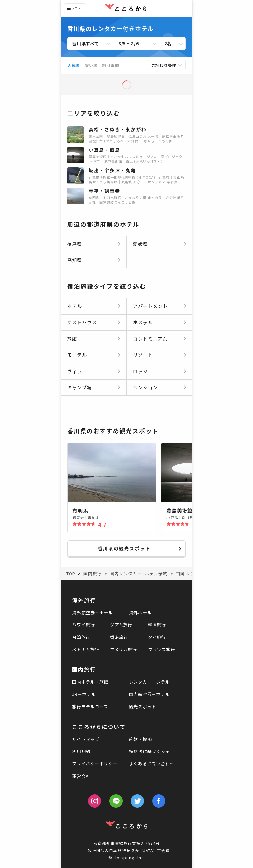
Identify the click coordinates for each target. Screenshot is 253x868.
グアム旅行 (121, 625)
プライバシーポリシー (95, 764)
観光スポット (143, 706)
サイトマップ (86, 739)
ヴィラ (75, 371)
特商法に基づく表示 (150, 751)
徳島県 (75, 244)
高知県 (75, 260)
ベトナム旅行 (86, 649)
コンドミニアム (150, 339)
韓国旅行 (157, 625)
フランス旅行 (162, 649)
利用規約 (81, 751)
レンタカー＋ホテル (150, 682)
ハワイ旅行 (84, 625)
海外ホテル (141, 612)
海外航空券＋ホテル (93, 612)
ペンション (145, 387)
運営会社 (81, 776)
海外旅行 (84, 600)
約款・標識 (141, 739)
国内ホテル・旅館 (90, 682)
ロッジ (141, 371)
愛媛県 (141, 244)
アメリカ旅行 (124, 649)
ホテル (75, 306)
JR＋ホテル (84, 694)
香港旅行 (119, 637)
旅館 (72, 339)
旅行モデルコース (90, 706)
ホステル (143, 322)
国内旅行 (84, 669)
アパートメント (150, 306)
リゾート (143, 355)
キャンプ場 (80, 387)
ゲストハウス (82, 322)
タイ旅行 (157, 637)
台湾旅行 (81, 637)
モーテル (77, 355)
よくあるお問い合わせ (152, 764)
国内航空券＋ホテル (150, 694)
